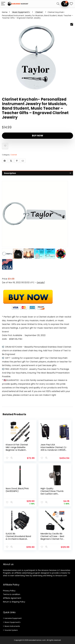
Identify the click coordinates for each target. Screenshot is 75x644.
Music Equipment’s (13, 622)
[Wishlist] (71, 4)
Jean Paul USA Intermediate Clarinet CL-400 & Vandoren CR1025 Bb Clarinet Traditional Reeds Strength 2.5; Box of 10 (54, 451)
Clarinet (39, 12)
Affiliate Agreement (12, 598)
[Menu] (3, 4)
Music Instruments (12, 626)
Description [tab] (10, 173)
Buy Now (38, 136)
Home (5, 12)
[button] (72, 24)
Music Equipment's (21, 12)
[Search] (58, 4)
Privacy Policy (9, 591)
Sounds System (11, 630)
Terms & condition (12, 594)
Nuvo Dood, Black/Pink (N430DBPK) (17, 490)
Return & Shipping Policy (14, 602)
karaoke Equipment (13, 618)
